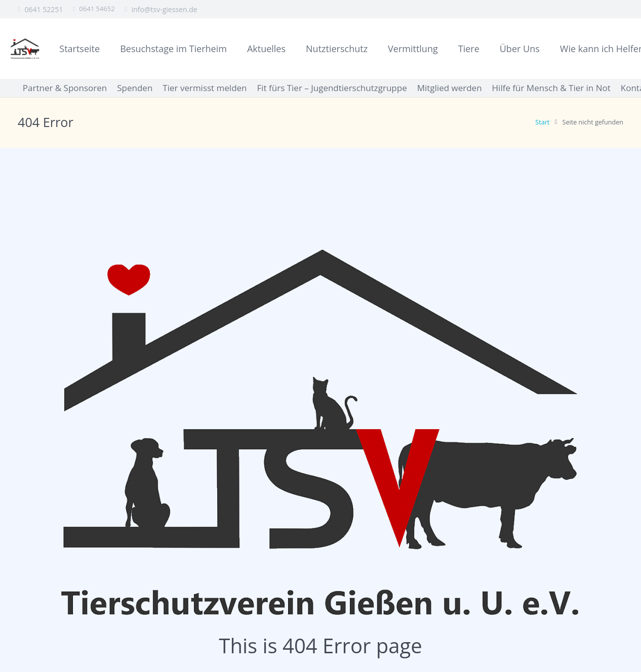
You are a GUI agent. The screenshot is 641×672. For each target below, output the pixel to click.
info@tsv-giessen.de (165, 9)
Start (542, 122)
